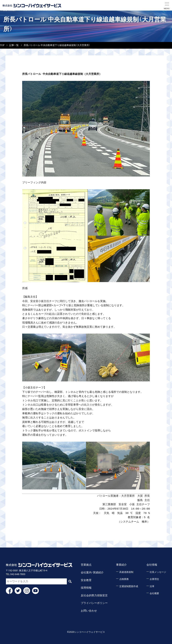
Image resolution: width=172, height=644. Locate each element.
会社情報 (152, 565)
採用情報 (86, 588)
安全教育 (86, 580)
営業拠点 (86, 565)
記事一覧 (14, 45)
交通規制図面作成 (129, 586)
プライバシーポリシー (94, 603)
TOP (2, 45)
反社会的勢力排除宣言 (94, 595)
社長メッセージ (158, 572)
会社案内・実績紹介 (92, 572)
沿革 (152, 586)
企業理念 (154, 579)
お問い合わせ (89, 611)
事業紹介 (121, 565)
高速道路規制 (126, 572)
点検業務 (124, 579)
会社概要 (154, 593)
